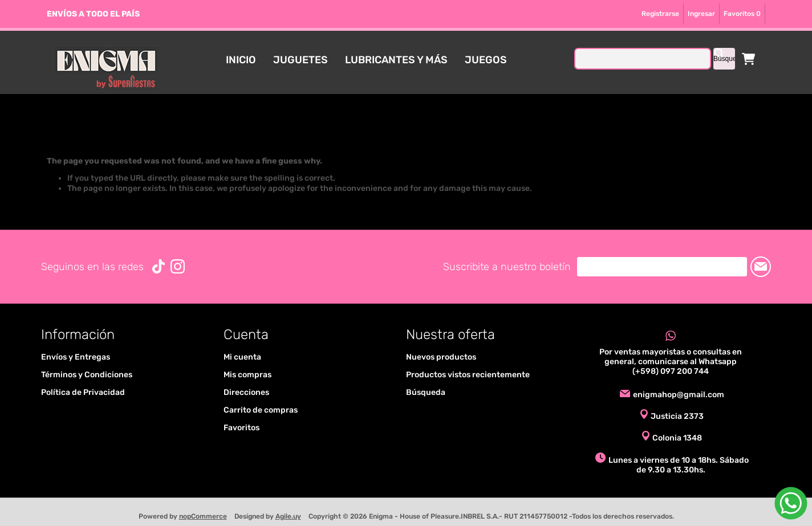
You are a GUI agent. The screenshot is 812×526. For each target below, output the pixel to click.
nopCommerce (203, 516)
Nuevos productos (441, 357)
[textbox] (643, 59)
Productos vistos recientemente (468, 375)
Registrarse (660, 14)
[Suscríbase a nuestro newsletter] (662, 267)
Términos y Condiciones (87, 375)
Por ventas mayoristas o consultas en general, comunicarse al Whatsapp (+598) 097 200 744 (671, 362)
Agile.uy (288, 516)
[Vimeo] (159, 266)
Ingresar (701, 14)
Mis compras (247, 375)
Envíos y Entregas (76, 357)
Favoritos (241, 428)
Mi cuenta (242, 357)
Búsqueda (426, 392)
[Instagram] (178, 266)
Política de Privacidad (83, 392)
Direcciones (246, 392)
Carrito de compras (749, 59)
